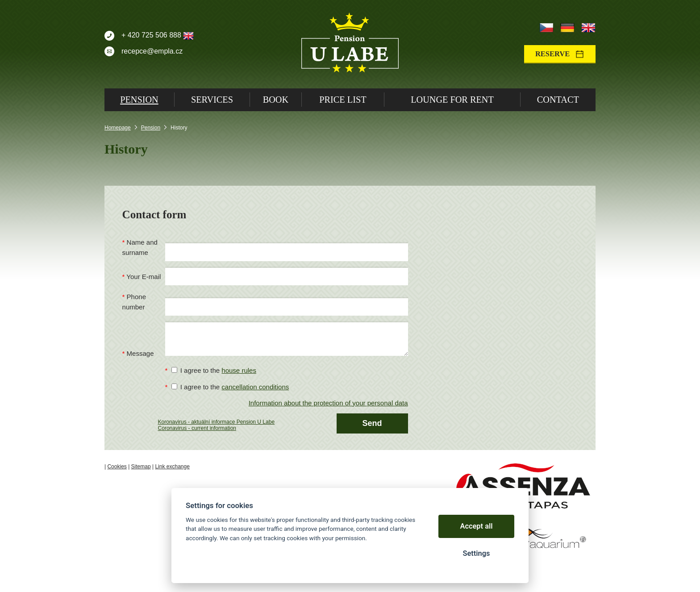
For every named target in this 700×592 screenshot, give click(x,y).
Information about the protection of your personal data (328, 403)
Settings (476, 553)
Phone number (134, 302)
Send (372, 423)
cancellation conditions (255, 387)
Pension (151, 128)
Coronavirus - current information (197, 428)
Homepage (118, 128)
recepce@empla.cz (152, 51)
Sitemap (141, 467)
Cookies (117, 467)
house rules (239, 370)
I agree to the (214, 370)
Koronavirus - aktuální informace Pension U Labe (216, 422)
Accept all (477, 526)
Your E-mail (144, 277)
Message (140, 353)
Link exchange (172, 467)
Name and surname (140, 247)
